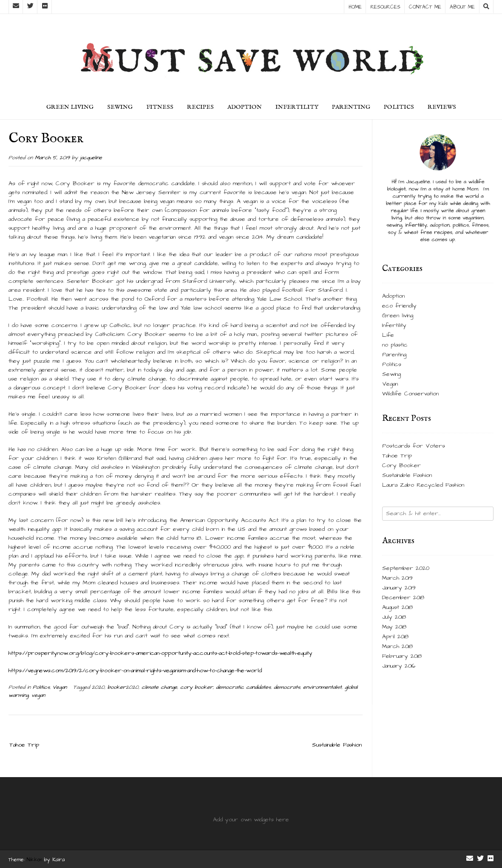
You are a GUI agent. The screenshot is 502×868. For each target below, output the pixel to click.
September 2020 (406, 568)
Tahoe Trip (24, 745)
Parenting (351, 107)
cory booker (197, 687)
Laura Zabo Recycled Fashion (423, 485)
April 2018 (395, 637)
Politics (399, 107)
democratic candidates (243, 687)
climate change (159, 687)
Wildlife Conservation (410, 394)
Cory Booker (401, 465)
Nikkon (34, 860)
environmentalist (322, 687)
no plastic (395, 345)
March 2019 (397, 578)
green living (70, 107)
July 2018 (394, 617)
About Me (462, 7)
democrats (287, 687)
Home (355, 7)
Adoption (245, 107)
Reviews (442, 107)
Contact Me (425, 7)
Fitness (160, 107)
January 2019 (399, 588)
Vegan (60, 687)
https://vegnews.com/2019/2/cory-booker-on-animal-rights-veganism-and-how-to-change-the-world (135, 671)
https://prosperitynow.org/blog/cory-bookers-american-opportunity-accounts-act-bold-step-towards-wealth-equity (160, 653)
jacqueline (91, 158)
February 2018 (402, 656)
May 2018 (394, 627)
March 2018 (397, 646)
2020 (98, 687)
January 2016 (399, 666)
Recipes (200, 107)
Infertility (297, 107)
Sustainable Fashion (337, 745)
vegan (38, 695)
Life (388, 335)
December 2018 (403, 597)
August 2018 (397, 607)
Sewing (120, 107)
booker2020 (123, 687)
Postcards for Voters (414, 446)
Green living (398, 316)
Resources (385, 7)
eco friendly (399, 306)
